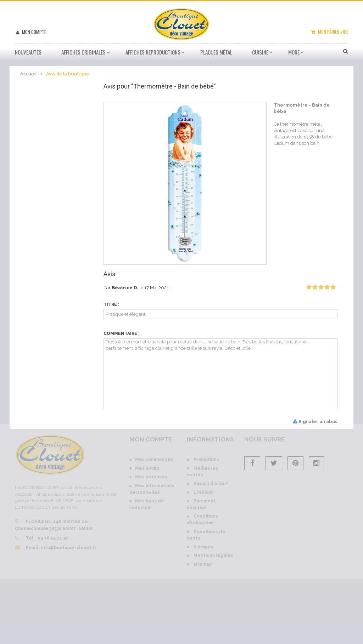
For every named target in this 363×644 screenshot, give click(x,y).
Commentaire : (121, 334)
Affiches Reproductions (153, 52)
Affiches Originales (83, 52)
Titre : (111, 304)
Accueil (28, 74)
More (294, 52)
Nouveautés (28, 52)
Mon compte (33, 32)
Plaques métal (216, 52)
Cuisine (260, 52)
